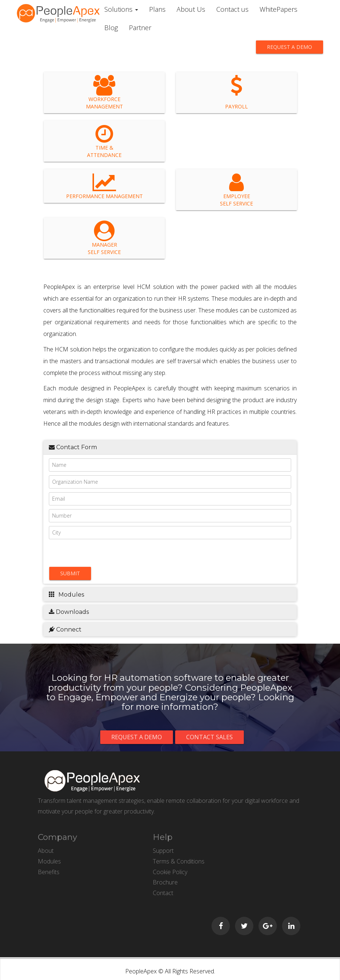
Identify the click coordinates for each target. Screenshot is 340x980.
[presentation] (91, 553)
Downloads (69, 612)
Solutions (121, 9)
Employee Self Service (236, 189)
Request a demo (290, 47)
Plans (157, 9)
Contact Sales (209, 737)
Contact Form (73, 447)
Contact (163, 893)
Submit (70, 573)
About (46, 851)
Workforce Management (104, 92)
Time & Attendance (104, 141)
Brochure (165, 882)
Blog (111, 28)
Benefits (49, 872)
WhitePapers (278, 9)
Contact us (232, 9)
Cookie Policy (170, 872)
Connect (65, 630)
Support (163, 851)
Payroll (236, 92)
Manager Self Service (104, 238)
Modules (66, 595)
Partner (140, 28)
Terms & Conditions (179, 861)
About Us (191, 9)
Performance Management (104, 186)
